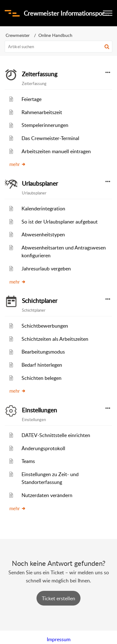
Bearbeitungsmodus (43, 352)
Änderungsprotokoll (43, 448)
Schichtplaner (40, 301)
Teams (28, 461)
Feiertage (32, 99)
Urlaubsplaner (40, 184)
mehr (18, 164)
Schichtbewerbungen (45, 326)
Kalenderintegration (43, 209)
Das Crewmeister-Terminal (50, 138)
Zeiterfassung (40, 74)
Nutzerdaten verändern (47, 495)
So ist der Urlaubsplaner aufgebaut (60, 222)
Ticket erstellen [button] (58, 598)
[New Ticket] (58, 598)
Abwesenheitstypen (43, 234)
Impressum (59, 639)
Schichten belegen (41, 378)
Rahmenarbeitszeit (42, 112)
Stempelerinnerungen (45, 125)
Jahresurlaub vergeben (46, 269)
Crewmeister (18, 35)
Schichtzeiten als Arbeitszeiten (55, 339)
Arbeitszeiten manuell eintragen (56, 151)
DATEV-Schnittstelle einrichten (56, 435)
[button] (107, 47)
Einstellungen (39, 410)
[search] (58, 47)
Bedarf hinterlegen (42, 365)
